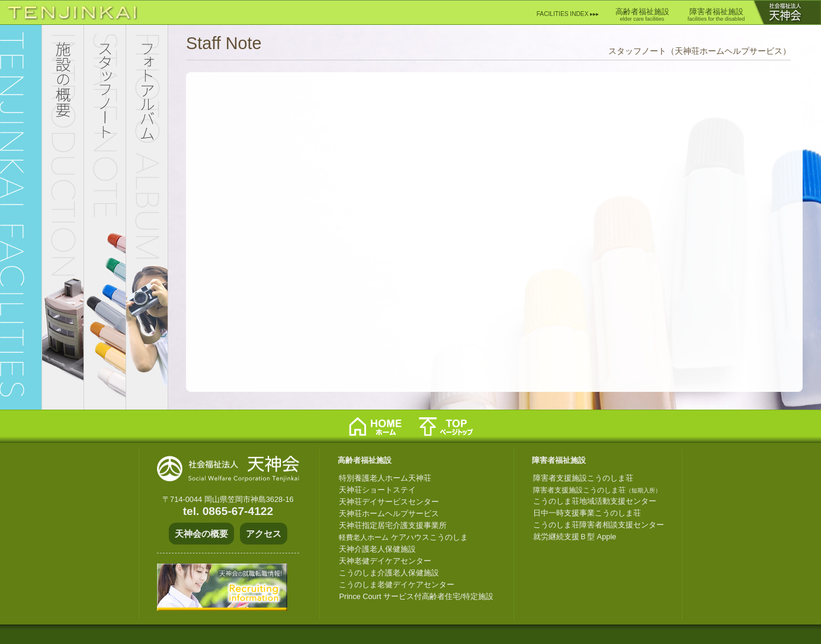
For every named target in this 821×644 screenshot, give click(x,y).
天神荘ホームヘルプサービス (389, 513)
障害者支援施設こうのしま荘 (583, 478)
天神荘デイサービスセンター (389, 502)
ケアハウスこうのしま (403, 537)
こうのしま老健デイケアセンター (397, 585)
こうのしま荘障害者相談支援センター (599, 525)
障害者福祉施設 (716, 15)
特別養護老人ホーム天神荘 (385, 478)
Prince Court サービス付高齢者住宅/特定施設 (416, 596)
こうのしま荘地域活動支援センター (595, 501)
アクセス (264, 534)
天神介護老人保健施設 (377, 549)
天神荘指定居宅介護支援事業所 (393, 525)
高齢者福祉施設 (642, 15)
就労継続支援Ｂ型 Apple (575, 537)
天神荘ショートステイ (377, 490)
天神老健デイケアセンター (385, 561)
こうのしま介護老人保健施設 (389, 573)
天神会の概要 (201, 534)
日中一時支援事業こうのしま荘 (587, 513)
